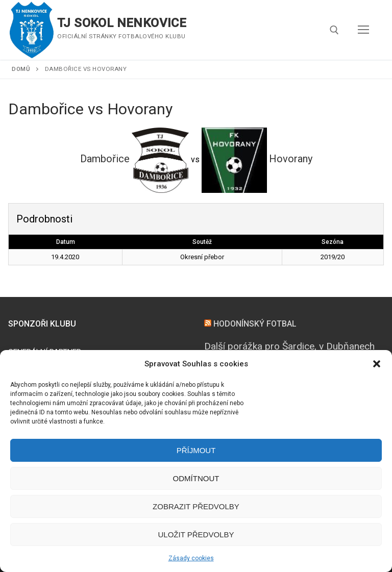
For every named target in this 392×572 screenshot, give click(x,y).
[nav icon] (363, 30)
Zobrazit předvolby (196, 506)
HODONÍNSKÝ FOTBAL (255, 324)
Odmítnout (196, 478)
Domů (21, 69)
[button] (377, 364)
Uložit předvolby (196, 534)
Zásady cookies (191, 558)
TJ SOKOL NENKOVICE (122, 23)
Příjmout (196, 450)
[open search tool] (334, 30)
